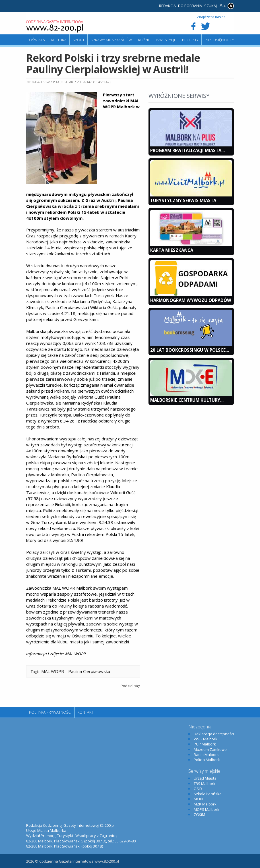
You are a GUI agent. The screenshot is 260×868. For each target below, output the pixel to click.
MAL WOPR (53, 671)
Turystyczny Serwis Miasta (183, 200)
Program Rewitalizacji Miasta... (187, 150)
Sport (79, 40)
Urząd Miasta (205, 778)
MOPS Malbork (207, 809)
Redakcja (167, 6)
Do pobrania (190, 6)
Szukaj (211, 6)
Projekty (190, 40)
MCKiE (199, 799)
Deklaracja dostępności (214, 734)
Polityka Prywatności (50, 712)
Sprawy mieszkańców (111, 40)
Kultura (59, 40)
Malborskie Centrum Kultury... (187, 400)
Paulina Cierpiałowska (89, 671)
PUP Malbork (205, 744)
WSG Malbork (206, 739)
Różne (144, 40)
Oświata (37, 40)
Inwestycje (166, 40)
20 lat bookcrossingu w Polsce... (190, 350)
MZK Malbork (205, 804)
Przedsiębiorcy (219, 40)
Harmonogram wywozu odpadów (191, 300)
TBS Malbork (205, 784)
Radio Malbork (206, 755)
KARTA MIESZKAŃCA (172, 250)
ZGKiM (199, 815)
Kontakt (85, 712)
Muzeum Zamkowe (210, 749)
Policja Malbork (207, 760)
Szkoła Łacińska (208, 794)
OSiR (198, 789)
